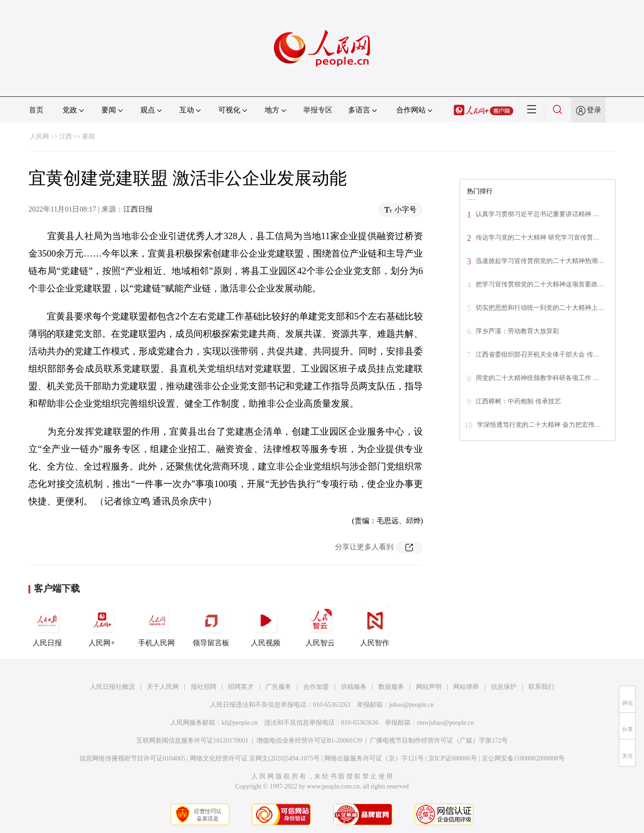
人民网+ (102, 626)
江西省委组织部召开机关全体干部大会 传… (538, 355)
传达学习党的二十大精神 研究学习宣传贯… (538, 238)
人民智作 (375, 626)
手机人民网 (156, 626)
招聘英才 (241, 687)
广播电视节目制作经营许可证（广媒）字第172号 (439, 741)
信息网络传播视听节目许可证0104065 (132, 758)
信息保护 (504, 687)
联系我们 (541, 687)
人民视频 (266, 626)
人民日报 (47, 626)
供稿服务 (354, 687)
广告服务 (278, 687)
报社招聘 (204, 687)
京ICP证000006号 (453, 758)
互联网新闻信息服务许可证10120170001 (192, 741)
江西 (66, 137)
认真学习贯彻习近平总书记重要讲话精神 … (538, 214)
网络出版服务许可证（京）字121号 (374, 758)
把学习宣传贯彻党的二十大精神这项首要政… (540, 284)
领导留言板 (211, 626)
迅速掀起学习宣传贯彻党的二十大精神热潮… (540, 261)
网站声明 (429, 687)
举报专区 (318, 110)
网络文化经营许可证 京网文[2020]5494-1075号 (255, 758)
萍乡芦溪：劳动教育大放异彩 (517, 331)
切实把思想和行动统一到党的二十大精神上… (540, 308)
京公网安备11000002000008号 (523, 758)
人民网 (39, 137)
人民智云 (320, 626)
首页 (36, 110)
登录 (594, 110)
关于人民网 (163, 687)
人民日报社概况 (112, 687)
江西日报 (138, 209)
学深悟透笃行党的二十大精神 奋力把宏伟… (539, 425)
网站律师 (466, 687)
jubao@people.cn (411, 705)
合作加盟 (316, 687)
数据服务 (391, 687)
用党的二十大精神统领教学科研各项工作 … (538, 378)
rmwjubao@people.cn (445, 723)
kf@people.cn (240, 723)
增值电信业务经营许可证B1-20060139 (309, 741)
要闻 (89, 137)
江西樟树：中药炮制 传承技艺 (518, 401)
